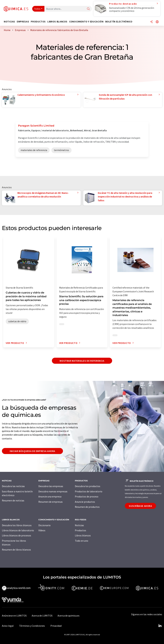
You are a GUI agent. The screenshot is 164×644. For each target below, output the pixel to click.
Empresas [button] (23, 22)
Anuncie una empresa (50, 496)
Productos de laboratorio (89, 491)
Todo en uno (82, 541)
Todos (37, 9)
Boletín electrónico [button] (119, 22)
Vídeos (42, 530)
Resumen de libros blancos (16, 550)
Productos (80, 530)
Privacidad (56, 626)
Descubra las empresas (51, 486)
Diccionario (44, 525)
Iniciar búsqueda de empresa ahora (32, 451)
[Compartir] (151, 22)
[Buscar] (88, 9)
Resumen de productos (87, 507)
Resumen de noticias (13, 500)
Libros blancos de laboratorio (18, 530)
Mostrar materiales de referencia (82, 361)
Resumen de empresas (51, 502)
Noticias (79, 525)
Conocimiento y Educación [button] (86, 22)
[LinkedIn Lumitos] (160, 626)
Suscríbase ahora (140, 506)
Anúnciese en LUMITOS (14, 616)
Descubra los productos (88, 486)
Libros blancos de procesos (16, 535)
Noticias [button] (9, 22)
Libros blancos (83, 535)
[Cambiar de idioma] (157, 22)
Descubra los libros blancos (17, 525)
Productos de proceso (87, 496)
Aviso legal (8, 626)
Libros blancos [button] (57, 22)
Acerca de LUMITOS (42, 616)
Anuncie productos (85, 502)
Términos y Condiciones (32, 626)
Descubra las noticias (13, 486)
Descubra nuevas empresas (53, 491)
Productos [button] (38, 22)
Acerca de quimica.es (69, 616)
